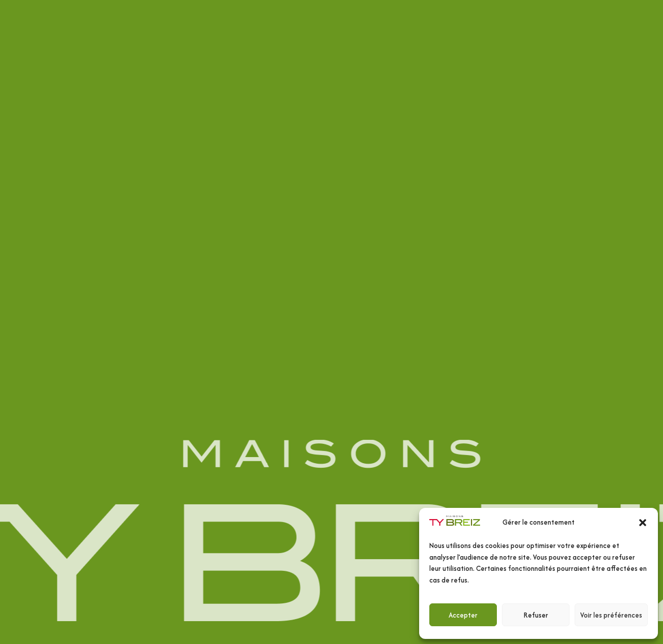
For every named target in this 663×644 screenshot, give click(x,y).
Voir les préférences (611, 615)
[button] (643, 523)
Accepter (463, 615)
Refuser (536, 615)
